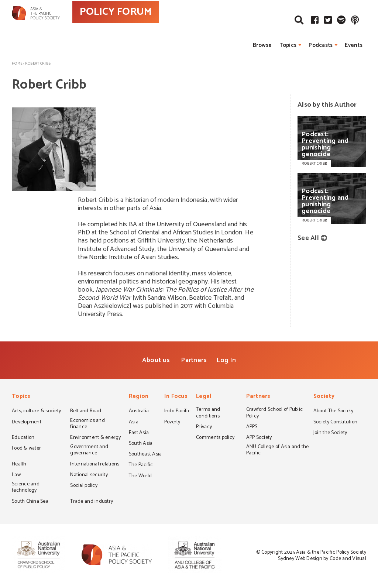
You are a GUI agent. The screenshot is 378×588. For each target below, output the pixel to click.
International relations (95, 465)
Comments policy (215, 438)
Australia (139, 412)
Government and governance (89, 451)
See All (308, 238)
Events (354, 45)
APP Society (259, 438)
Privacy (204, 427)
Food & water (26, 449)
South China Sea (30, 502)
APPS (252, 427)
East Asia (139, 433)
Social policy (84, 486)
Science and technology (26, 488)
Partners (194, 360)
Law (16, 475)
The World (140, 477)
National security (89, 475)
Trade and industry (92, 502)
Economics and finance (87, 424)
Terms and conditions (208, 413)
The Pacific (141, 465)
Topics (288, 45)
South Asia (141, 444)
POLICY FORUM (147, 25)
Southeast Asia (145, 455)
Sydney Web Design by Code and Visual (322, 559)
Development (27, 423)
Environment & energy (95, 438)
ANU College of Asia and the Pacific (278, 451)
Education (23, 438)
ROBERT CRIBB (314, 164)
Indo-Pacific (177, 412)
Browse (262, 45)
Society (324, 397)
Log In (226, 360)
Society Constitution (335, 423)
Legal (204, 397)
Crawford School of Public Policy (275, 413)
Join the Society (330, 433)
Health (19, 465)
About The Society (334, 412)
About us (156, 360)
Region (139, 397)
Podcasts (321, 45)
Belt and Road (85, 412)
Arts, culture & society (36, 412)
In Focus (176, 397)
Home (17, 63)
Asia (134, 423)
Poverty (172, 423)
